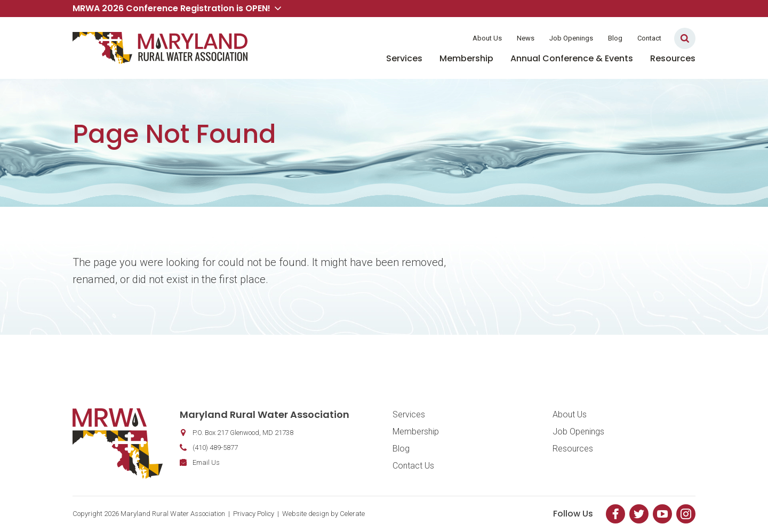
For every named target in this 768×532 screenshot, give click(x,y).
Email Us (206, 462)
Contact (649, 38)
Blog (615, 38)
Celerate (352, 514)
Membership (466, 58)
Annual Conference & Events (572, 58)
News (526, 38)
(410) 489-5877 (215, 448)
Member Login (431, 38)
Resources (673, 58)
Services (404, 58)
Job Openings (571, 38)
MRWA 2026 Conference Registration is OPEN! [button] (177, 8)
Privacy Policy (254, 514)
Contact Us (413, 466)
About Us (487, 38)
